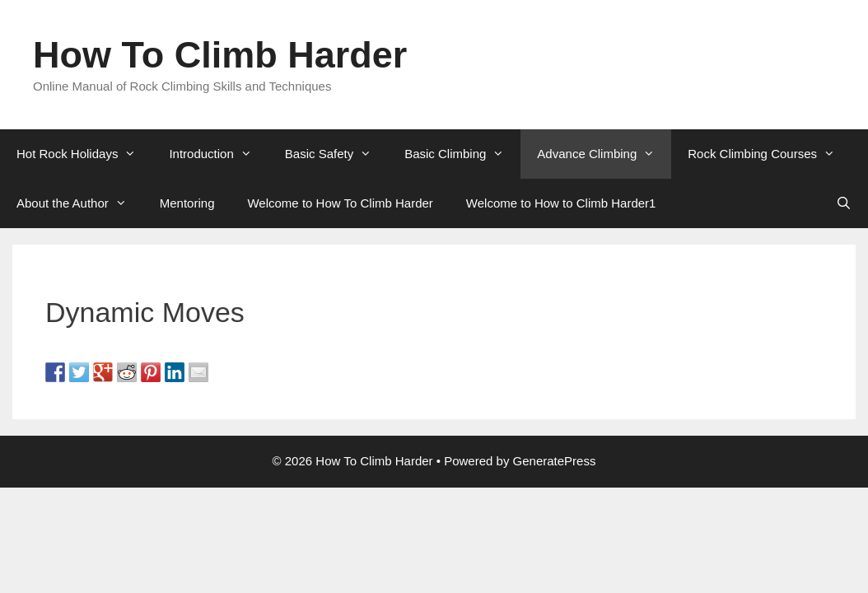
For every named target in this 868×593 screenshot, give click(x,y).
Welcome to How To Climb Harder (340, 203)
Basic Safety (336, 154)
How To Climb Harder (220, 55)
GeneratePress (555, 461)
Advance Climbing (604, 154)
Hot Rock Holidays (84, 154)
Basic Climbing (462, 154)
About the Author (80, 203)
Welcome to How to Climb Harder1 (561, 203)
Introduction (218, 154)
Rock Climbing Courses (770, 154)
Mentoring (187, 203)
